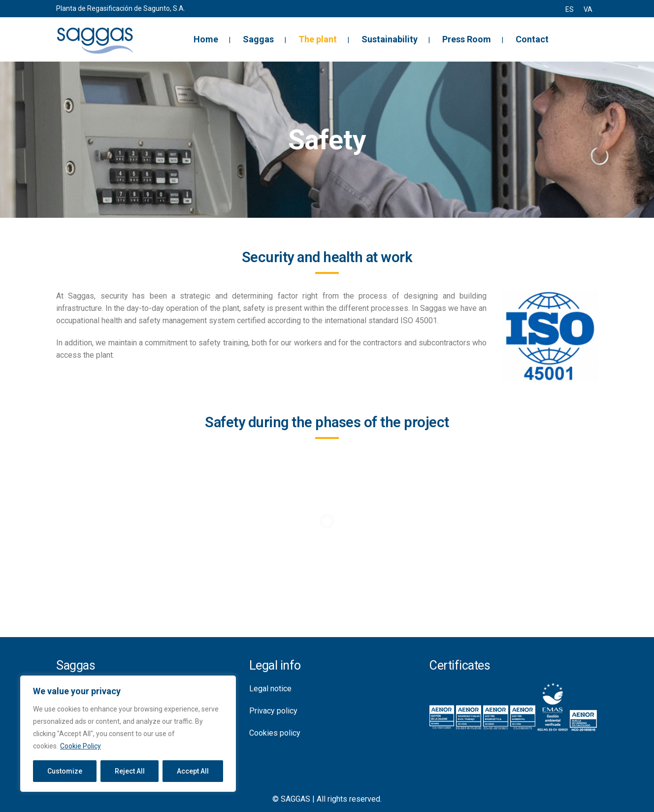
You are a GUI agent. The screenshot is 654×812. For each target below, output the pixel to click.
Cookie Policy (81, 746)
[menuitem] (570, 9)
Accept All (193, 771)
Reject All (130, 771)
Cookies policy (275, 733)
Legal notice (270, 689)
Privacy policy (273, 711)
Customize (65, 771)
